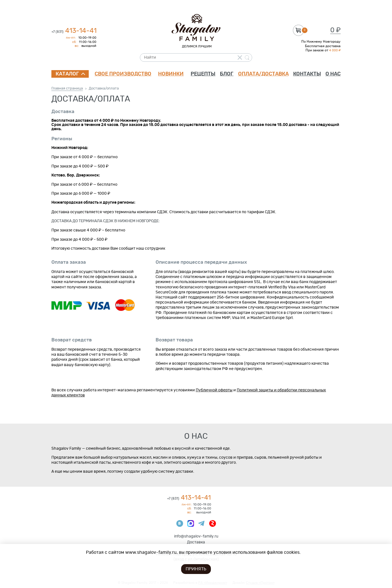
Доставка (196, 542)
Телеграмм (202, 523)
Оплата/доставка (263, 74)
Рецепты (203, 74)
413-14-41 (74, 31)
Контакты (307, 74)
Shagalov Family (196, 28)
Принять (196, 569)
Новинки (171, 74)
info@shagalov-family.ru (196, 536)
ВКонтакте (180, 523)
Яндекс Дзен (213, 523)
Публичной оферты (214, 390)
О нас (333, 74)
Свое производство (123, 74)
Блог (227, 74)
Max (191, 523)
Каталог (67, 74)
